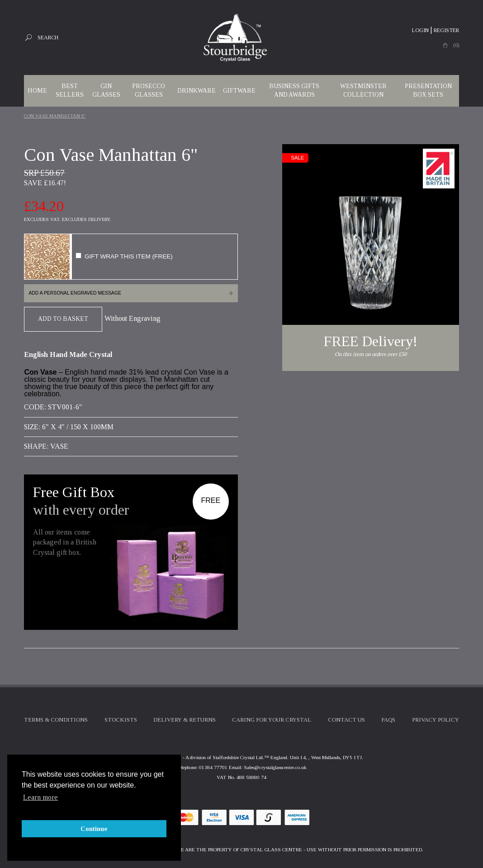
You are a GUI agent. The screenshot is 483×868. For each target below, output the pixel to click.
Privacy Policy (436, 720)
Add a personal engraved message (75, 293)
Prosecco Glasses (149, 90)
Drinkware (197, 91)
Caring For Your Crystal (272, 720)
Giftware (239, 91)
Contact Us (346, 720)
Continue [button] (94, 829)
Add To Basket (63, 319)
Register (446, 30)
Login (420, 30)
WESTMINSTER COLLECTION (363, 90)
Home (37, 91)
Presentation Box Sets (428, 90)
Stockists (121, 720)
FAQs (388, 720)
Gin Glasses (106, 90)
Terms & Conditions (56, 720)
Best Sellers (70, 90)
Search (48, 38)
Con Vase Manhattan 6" (55, 116)
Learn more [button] (40, 797)
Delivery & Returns (185, 720)
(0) (456, 45)
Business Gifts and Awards (294, 90)
